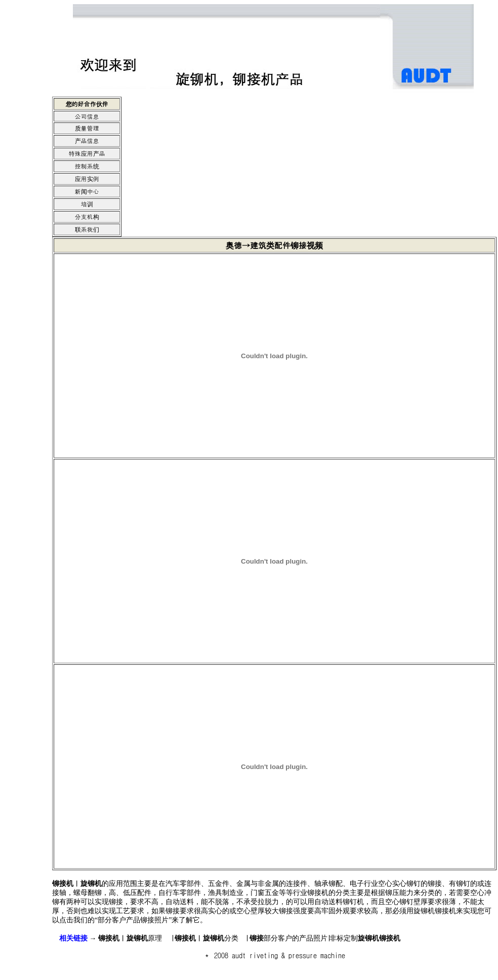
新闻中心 (87, 191)
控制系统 (87, 166)
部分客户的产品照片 (288, 938)
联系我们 (87, 229)
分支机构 (87, 216)
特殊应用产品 (87, 153)
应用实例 (87, 178)
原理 (130, 938)
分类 (206, 938)
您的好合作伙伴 (87, 103)
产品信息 (87, 140)
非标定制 (365, 938)
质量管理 (87, 128)
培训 (87, 204)
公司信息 (87, 116)
